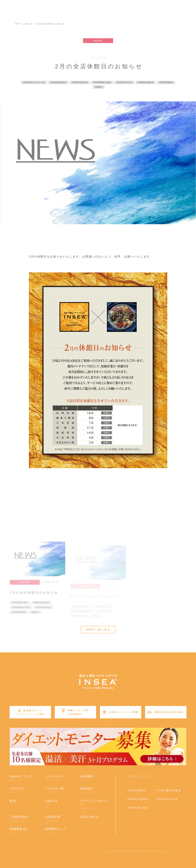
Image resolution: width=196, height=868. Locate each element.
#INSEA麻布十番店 (21, 612)
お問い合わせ (90, 819)
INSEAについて (21, 778)
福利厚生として (56, 831)
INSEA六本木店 (167, 799)
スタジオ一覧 (54, 791)
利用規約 (88, 791)
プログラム (18, 791)
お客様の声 (53, 819)
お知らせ (51, 803)
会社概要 (87, 778)
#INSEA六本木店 (43, 612)
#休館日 (35, 617)
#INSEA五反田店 (41, 607)
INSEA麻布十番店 (169, 791)
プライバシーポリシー (96, 805)
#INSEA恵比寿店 (20, 607)
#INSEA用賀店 (19, 617)
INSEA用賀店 (136, 791)
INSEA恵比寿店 (138, 808)
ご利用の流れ (19, 819)
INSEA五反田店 (138, 799)
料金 (13, 803)
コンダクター (54, 778)
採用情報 (16, 831)
